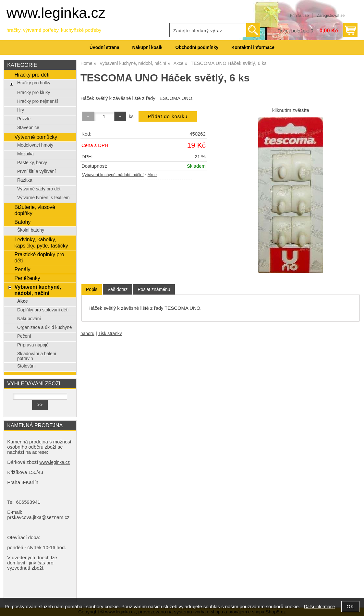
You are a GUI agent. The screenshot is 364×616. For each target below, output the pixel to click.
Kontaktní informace (253, 48)
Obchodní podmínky (197, 48)
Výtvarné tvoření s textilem (43, 198)
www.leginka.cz (56, 13)
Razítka (25, 180)
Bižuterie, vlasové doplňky (35, 210)
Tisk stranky (110, 334)
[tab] (92, 290)
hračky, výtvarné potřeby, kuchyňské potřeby (54, 30)
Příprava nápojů (33, 345)
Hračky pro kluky (34, 93)
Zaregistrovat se (331, 16)
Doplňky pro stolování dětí (43, 310)
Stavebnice (28, 128)
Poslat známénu (154, 289)
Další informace (319, 607)
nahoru (87, 334)
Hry (21, 110)
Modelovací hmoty (35, 145)
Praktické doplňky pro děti (39, 257)
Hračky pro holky (34, 83)
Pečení (24, 336)
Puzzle (24, 119)
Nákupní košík (147, 48)
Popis (92, 289)
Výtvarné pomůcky (36, 137)
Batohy (22, 222)
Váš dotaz (117, 289)
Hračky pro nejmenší (38, 101)
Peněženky (27, 278)
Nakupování (29, 319)
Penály (22, 269)
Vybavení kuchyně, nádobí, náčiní (113, 175)
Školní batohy (31, 230)
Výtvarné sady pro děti (39, 189)
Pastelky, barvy (32, 163)
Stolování (26, 366)
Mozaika (25, 154)
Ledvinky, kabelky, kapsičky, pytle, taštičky (41, 242)
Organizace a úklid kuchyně (45, 327)
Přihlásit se (299, 16)
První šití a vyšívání (36, 171)
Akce (152, 175)
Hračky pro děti (32, 75)
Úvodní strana (104, 48)
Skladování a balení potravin (37, 356)
